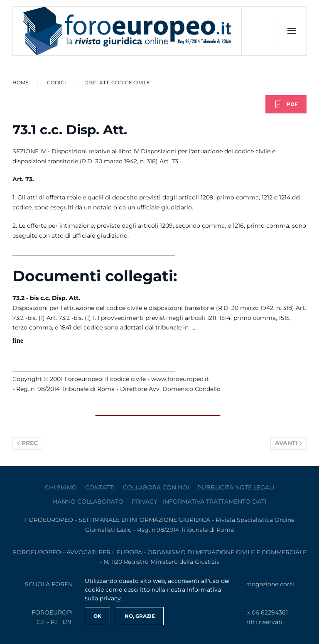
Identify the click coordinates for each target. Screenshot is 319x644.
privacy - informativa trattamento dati (199, 501)
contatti (100, 487)
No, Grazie (140, 616)
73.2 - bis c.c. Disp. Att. (46, 298)
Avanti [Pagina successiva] (289, 443)
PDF (286, 104)
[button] (291, 31)
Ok (97, 616)
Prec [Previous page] (27, 443)
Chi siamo (61, 487)
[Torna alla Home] (127, 31)
